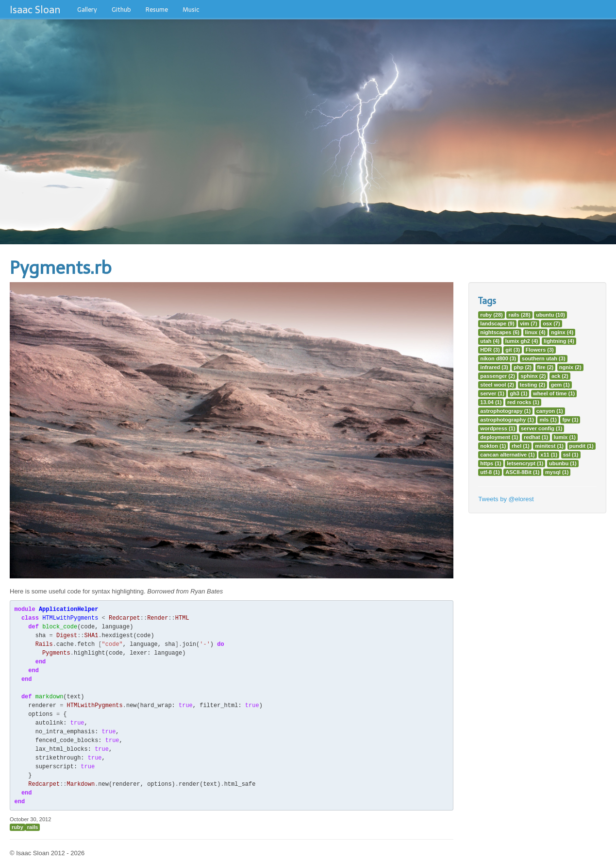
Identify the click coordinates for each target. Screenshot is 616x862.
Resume (157, 9)
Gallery (87, 9)
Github (121, 9)
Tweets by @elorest (506, 499)
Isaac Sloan (35, 10)
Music (191, 9)
